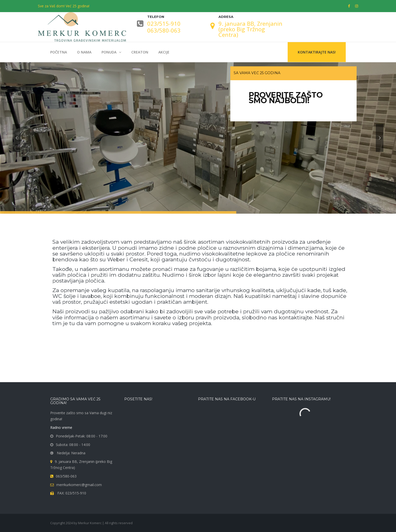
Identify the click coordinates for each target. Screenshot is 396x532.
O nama (84, 52)
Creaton (140, 52)
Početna (59, 52)
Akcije (164, 52)
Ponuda (109, 52)
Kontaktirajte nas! (317, 52)
